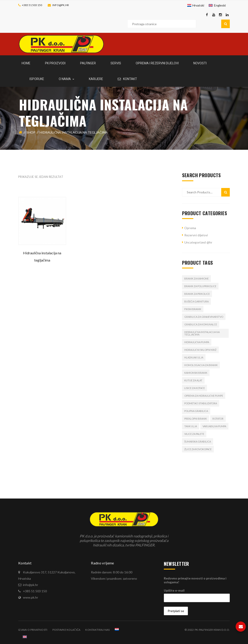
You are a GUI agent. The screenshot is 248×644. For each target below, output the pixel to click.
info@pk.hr (61, 5)
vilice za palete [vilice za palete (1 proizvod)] (194, 434)
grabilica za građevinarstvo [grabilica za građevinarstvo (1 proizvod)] (204, 317)
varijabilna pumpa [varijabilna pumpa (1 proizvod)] (214, 426)
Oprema (190, 228)
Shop (31, 132)
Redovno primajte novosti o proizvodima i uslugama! (195, 580)
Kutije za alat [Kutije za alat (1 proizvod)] (193, 380)
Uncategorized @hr (198, 242)
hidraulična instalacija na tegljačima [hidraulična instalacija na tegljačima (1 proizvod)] (202, 333)
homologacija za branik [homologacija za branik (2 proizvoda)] (201, 365)
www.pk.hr (30, 597)
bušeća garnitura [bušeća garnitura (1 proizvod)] (196, 301)
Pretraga (225, 24)
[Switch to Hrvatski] (196, 5)
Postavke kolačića (67, 630)
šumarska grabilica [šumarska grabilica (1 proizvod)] (198, 442)
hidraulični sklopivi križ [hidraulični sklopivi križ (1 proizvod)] (200, 350)
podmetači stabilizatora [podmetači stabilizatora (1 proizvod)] (201, 403)
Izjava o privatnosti (33, 630)
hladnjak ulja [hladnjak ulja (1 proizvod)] (194, 357)
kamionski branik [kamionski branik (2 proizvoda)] (196, 373)
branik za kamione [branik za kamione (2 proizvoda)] (196, 278)
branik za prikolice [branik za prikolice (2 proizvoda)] (197, 294)
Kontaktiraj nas (97, 630)
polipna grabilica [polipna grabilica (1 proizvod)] (196, 411)
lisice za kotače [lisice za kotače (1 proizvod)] (195, 388)
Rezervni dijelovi (196, 235)
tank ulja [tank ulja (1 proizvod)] (191, 426)
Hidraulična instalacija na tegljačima (42, 256)
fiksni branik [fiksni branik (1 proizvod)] (193, 309)
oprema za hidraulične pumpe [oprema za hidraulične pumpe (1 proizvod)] (204, 396)
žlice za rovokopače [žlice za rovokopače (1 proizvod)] (198, 449)
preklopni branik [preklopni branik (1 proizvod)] (196, 419)
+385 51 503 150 (32, 5)
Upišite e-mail (174, 590)
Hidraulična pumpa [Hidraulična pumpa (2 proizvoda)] (197, 342)
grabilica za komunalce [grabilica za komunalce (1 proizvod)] (201, 324)
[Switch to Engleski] (217, 5)
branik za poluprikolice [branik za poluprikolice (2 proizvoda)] (200, 286)
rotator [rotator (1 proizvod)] (218, 419)
